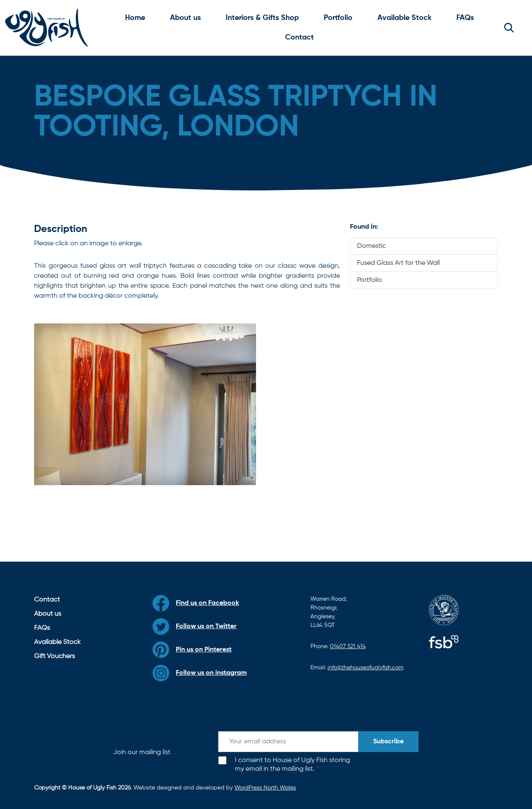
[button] (509, 28)
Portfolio (338, 18)
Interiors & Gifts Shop (262, 18)
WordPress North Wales (265, 788)
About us (185, 18)
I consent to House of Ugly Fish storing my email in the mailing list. (292, 765)
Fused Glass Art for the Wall (398, 263)
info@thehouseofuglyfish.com (366, 668)
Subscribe (388, 742)
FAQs (465, 18)
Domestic (372, 246)
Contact (299, 37)
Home (135, 18)
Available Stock (404, 18)
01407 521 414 (348, 646)
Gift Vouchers (54, 656)
